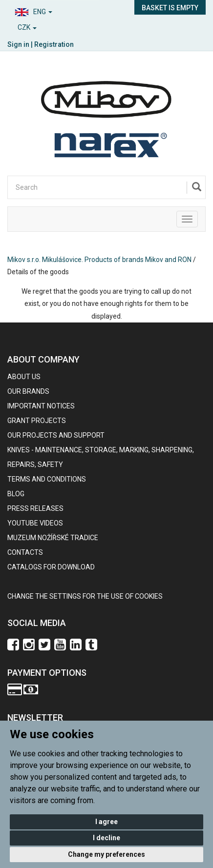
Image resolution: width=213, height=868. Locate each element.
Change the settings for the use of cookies (85, 596)
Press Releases (35, 508)
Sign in (18, 44)
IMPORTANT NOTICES (41, 406)
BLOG (16, 494)
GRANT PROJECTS (37, 421)
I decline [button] (106, 838)
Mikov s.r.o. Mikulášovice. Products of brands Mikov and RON (99, 260)
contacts (25, 552)
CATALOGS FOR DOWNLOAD (51, 567)
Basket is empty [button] (170, 8)
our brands (28, 391)
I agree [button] (106, 822)
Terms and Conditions (47, 479)
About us (24, 377)
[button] (53, 10)
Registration (54, 44)
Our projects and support (56, 435)
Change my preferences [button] (106, 854)
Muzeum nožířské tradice (53, 538)
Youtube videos (35, 523)
